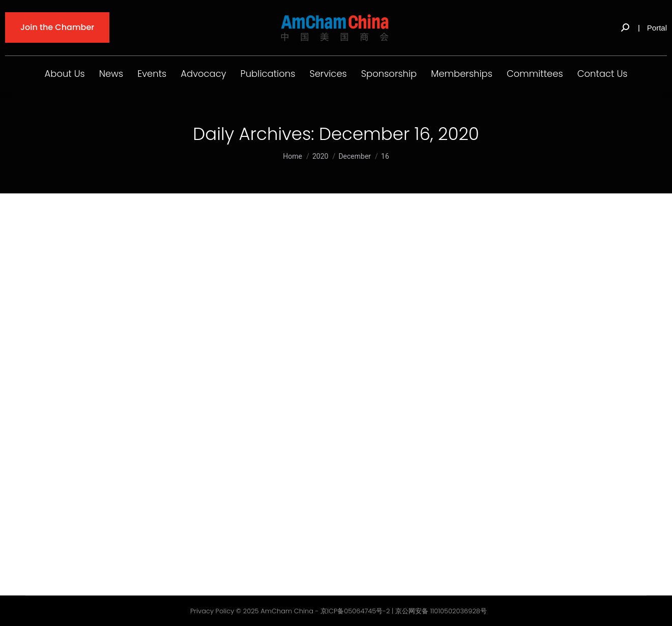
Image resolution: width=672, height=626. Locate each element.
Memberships (462, 74)
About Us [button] (65, 74)
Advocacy (203, 74)
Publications (268, 74)
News (111, 74)
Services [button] (328, 74)
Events (152, 74)
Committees (535, 74)
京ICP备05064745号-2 (355, 611)
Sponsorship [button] (389, 74)
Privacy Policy (212, 611)
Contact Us (603, 74)
